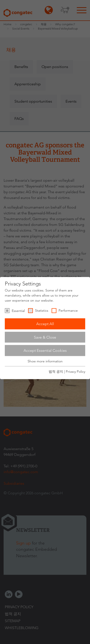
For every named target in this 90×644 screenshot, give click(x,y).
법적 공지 (56, 372)
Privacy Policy (75, 372)
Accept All (45, 324)
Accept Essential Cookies (45, 350)
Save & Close (45, 337)
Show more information (45, 361)
